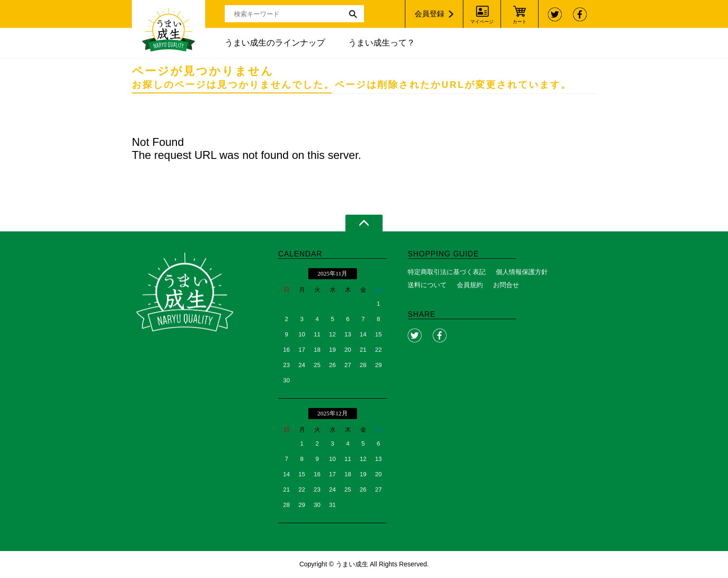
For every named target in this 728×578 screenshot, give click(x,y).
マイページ (482, 22)
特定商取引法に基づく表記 (447, 272)
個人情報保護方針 (522, 272)
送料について (427, 285)
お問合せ (506, 285)
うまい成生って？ (382, 43)
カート (520, 22)
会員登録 (429, 14)
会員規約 (470, 285)
